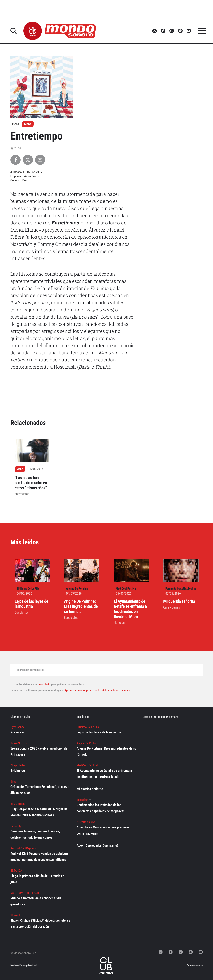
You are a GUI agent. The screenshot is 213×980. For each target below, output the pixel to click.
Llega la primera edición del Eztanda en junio (37, 879)
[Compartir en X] (28, 160)
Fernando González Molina (181, 588)
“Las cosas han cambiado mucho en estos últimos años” (31, 483)
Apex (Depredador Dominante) (97, 845)
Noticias (119, 623)
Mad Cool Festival (126, 588)
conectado (44, 684)
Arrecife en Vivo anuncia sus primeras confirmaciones (103, 830)
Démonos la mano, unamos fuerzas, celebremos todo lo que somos (35, 834)
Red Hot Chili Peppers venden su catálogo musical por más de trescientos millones (39, 857)
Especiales (71, 618)
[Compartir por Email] (40, 160)
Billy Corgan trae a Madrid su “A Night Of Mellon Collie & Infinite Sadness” (39, 812)
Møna (28, 124)
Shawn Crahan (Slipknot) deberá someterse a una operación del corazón (40, 923)
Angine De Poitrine (77, 588)
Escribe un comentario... (31, 670)
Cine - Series (172, 607)
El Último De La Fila (28, 588)
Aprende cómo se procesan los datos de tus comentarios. (99, 690)
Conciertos (22, 612)
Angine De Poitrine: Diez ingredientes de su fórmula (81, 606)
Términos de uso (195, 965)
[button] (33, 31)
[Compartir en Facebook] (16, 160)
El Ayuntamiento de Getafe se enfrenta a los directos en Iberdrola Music (130, 609)
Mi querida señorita (179, 601)
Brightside (18, 771)
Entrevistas (22, 494)
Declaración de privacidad (21, 965)
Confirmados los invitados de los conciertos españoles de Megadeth (100, 808)
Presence (17, 732)
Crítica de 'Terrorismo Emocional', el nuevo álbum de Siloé (40, 790)
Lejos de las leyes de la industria (31, 604)
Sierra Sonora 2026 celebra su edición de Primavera (39, 751)
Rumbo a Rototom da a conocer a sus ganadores (36, 901)
